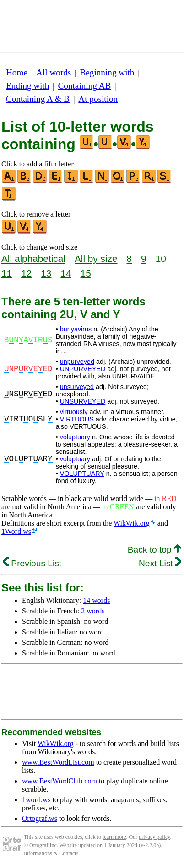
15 (86, 273)
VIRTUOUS (77, 419)
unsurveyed (77, 387)
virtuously (74, 412)
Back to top (154, 550)
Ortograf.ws (40, 818)
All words (54, 72)
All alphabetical (33, 258)
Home (17, 72)
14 (66, 273)
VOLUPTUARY (82, 474)
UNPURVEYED (83, 369)
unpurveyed (77, 362)
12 (26, 273)
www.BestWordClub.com (60, 781)
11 (7, 273)
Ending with (27, 86)
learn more (114, 837)
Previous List (32, 563)
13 (46, 273)
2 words (93, 611)
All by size (96, 258)
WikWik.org (132, 523)
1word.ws (36, 800)
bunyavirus (76, 329)
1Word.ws (16, 531)
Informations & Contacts (51, 853)
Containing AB (85, 86)
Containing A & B (38, 99)
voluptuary (75, 437)
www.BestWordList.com (58, 762)
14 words (96, 600)
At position (98, 99)
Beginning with (107, 72)
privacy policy (154, 837)
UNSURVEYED (83, 401)
